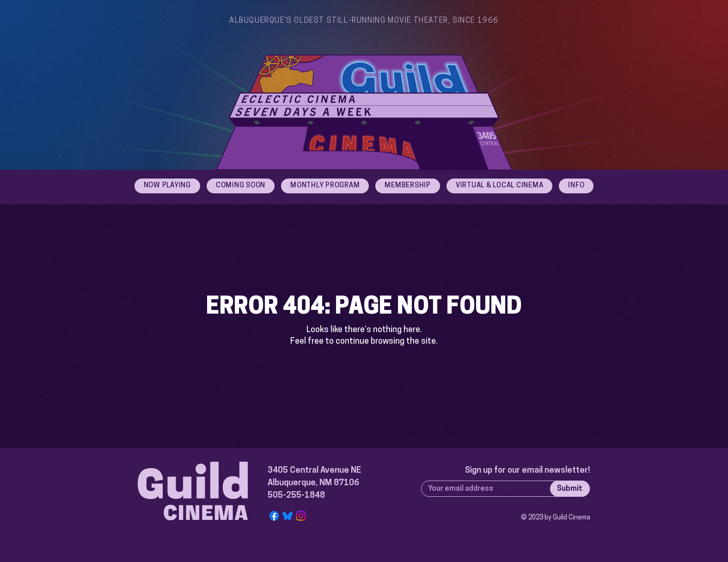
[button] (576, 186)
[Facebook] (274, 516)
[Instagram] (301, 516)
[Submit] (570, 489)
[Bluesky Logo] (288, 516)
